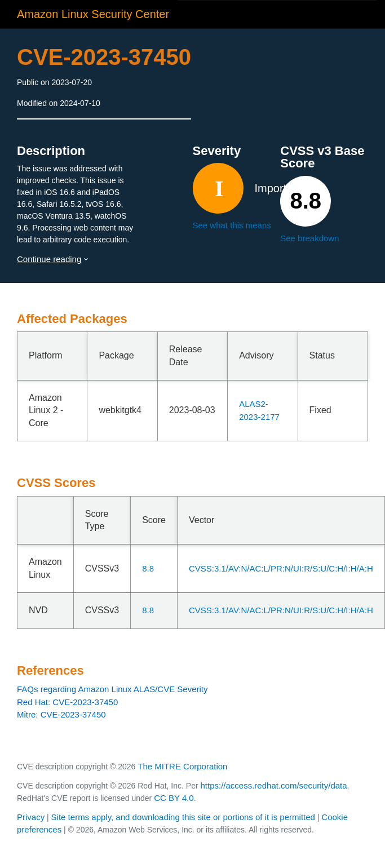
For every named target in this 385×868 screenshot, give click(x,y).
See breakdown (309, 238)
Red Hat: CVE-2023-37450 (67, 702)
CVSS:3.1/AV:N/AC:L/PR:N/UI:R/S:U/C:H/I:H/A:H (281, 568)
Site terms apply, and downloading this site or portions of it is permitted (183, 817)
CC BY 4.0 (174, 798)
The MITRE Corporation (182, 766)
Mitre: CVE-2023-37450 (61, 714)
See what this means (232, 225)
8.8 (148, 568)
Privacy (31, 817)
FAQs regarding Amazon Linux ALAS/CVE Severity (112, 689)
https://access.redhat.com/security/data (273, 785)
